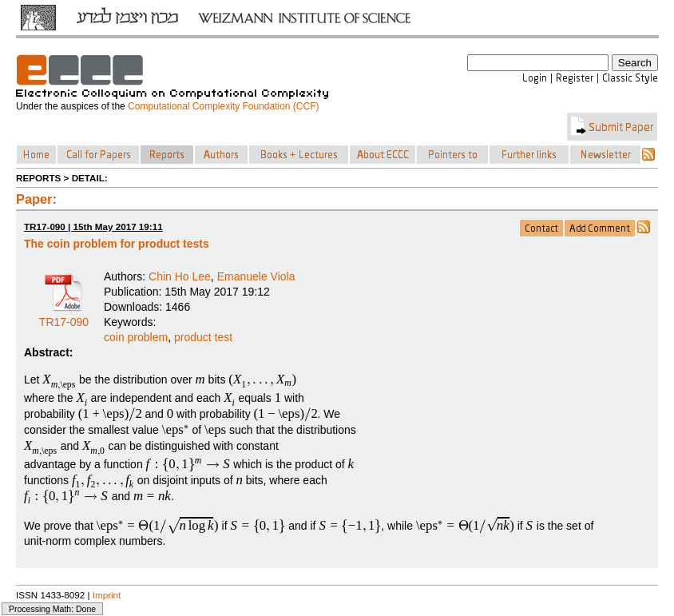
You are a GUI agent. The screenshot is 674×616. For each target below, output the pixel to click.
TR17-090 (64, 316)
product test (203, 337)
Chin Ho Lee (180, 276)
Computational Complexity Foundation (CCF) (223, 106)
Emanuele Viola (256, 276)
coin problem (136, 337)
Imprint (107, 595)
